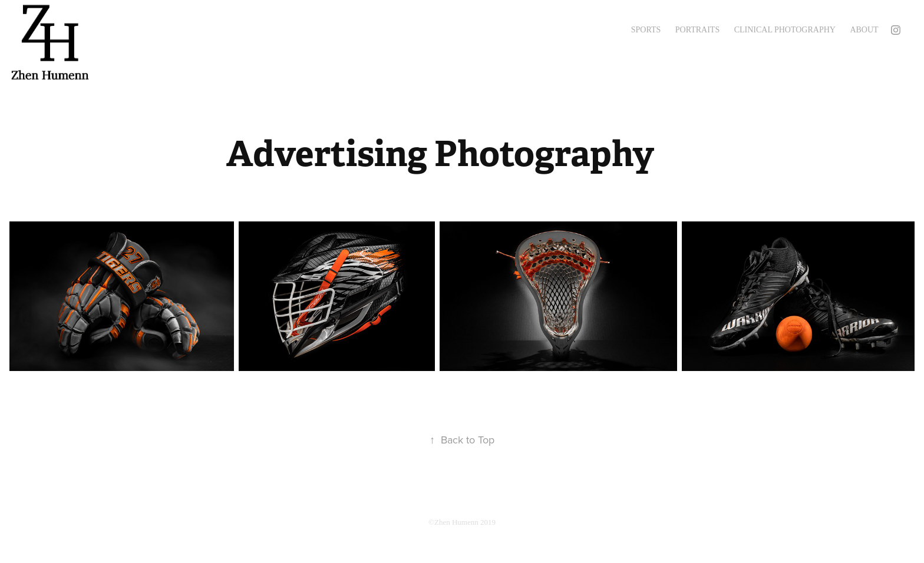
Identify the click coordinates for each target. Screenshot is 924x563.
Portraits (697, 30)
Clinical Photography (785, 30)
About (864, 30)
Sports (646, 30)
